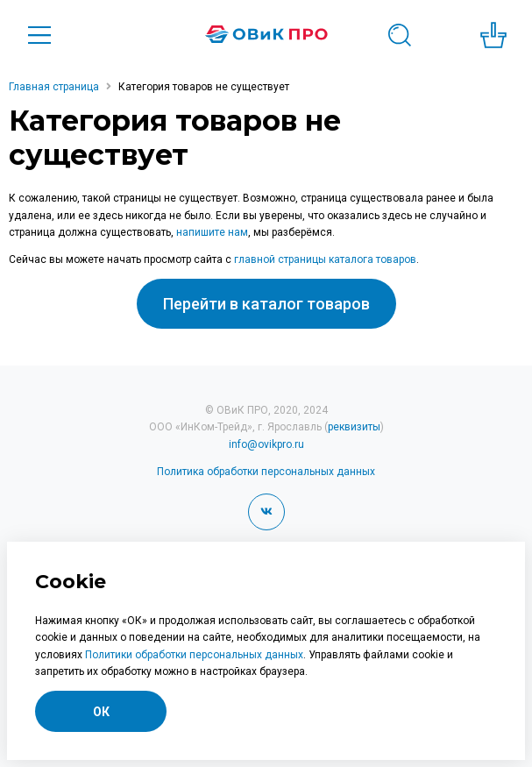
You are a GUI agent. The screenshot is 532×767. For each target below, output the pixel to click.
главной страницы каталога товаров (325, 259)
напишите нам (212, 232)
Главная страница (54, 87)
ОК (101, 712)
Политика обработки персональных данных (266, 472)
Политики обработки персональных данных (194, 655)
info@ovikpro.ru (266, 444)
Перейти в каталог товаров (266, 304)
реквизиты (354, 427)
